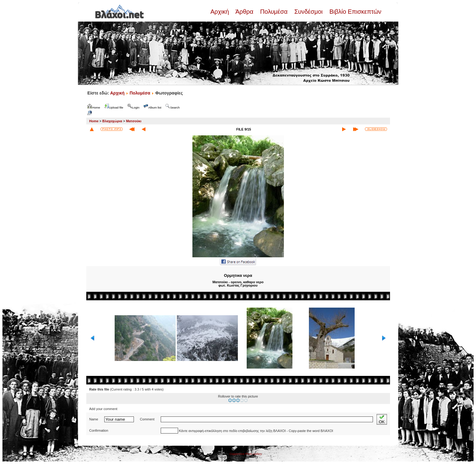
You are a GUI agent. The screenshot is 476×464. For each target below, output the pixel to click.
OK (382, 419)
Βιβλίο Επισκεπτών (355, 12)
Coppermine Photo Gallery (245, 454)
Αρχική (220, 12)
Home (94, 121)
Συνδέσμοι (309, 12)
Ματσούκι (134, 121)
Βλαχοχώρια (112, 121)
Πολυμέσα (274, 12)
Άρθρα (244, 12)
